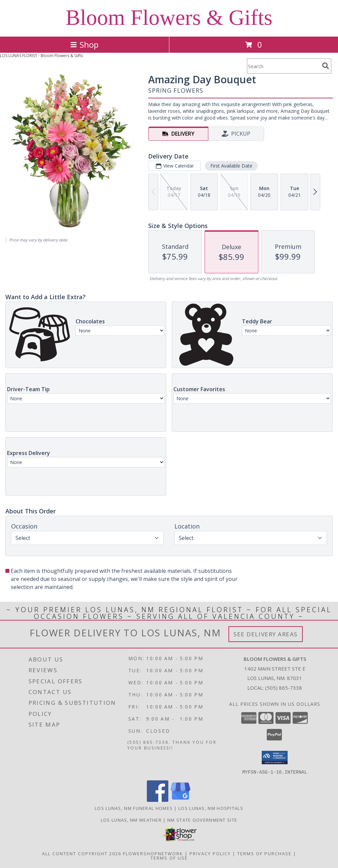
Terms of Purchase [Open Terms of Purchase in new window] (264, 853)
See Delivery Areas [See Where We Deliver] (266, 634)
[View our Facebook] (158, 800)
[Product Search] (283, 66)
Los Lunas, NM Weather (131, 820)
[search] (326, 66)
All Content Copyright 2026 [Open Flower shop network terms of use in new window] (82, 853)
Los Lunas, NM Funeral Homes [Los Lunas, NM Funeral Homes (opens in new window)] (134, 808)
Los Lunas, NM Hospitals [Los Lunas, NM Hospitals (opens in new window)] (211, 808)
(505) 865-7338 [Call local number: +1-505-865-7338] (284, 688)
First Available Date (231, 166)
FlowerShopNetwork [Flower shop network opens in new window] (153, 853)
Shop (84, 44)
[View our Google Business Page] (180, 800)
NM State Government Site (202, 820)
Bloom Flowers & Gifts (169, 17)
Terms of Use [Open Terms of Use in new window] (169, 858)
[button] (275, 758)
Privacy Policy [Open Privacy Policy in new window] (210, 853)
